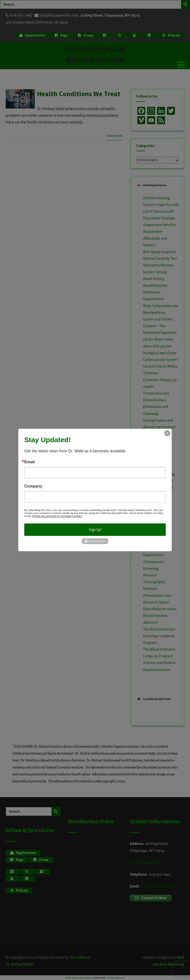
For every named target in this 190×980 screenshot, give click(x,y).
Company (33, 486)
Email (30, 462)
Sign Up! (95, 530)
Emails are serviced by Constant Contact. (57, 516)
